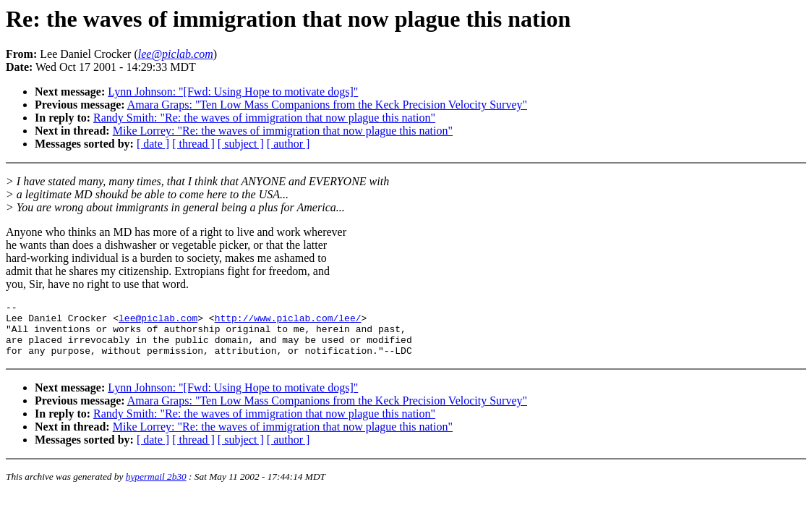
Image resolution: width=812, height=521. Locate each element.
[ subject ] (241, 144)
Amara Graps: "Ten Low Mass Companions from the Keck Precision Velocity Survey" (327, 105)
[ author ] (289, 144)
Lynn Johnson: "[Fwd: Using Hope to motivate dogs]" (233, 92)
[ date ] (153, 144)
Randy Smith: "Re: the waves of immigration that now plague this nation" (264, 118)
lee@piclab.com (158, 322)
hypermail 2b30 (156, 487)
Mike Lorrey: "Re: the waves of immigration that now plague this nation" (283, 131)
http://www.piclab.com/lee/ (288, 322)
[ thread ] (193, 144)
